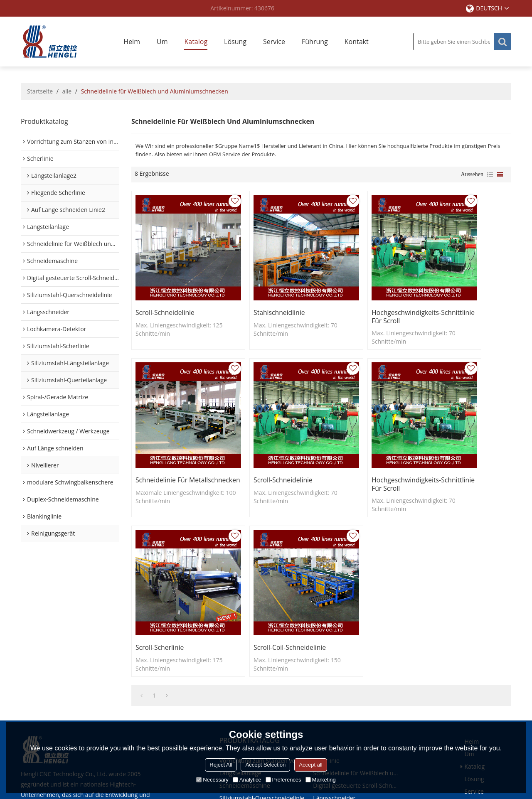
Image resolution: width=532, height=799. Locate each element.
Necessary (212, 780)
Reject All (221, 765)
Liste (490, 175)
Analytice (247, 780)
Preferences (283, 780)
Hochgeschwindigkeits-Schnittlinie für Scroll (363, 295)
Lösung (235, 42)
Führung (315, 42)
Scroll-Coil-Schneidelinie (461, 437)
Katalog (196, 42)
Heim (132, 42)
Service (274, 42)
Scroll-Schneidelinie (166, 291)
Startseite (40, 91)
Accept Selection (265, 765)
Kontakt (357, 42)
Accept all (310, 765)
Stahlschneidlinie (258, 291)
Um (162, 42)
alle (67, 91)
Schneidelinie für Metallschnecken (450, 295)
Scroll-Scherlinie (352, 437)
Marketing (321, 780)
